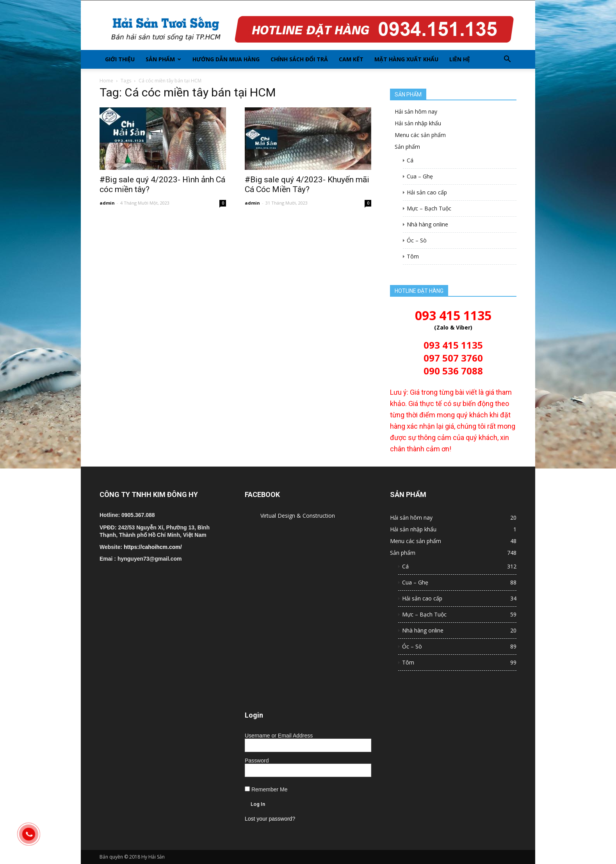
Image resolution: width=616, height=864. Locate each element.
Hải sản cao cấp (427, 192)
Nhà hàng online (427, 224)
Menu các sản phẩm (420, 135)
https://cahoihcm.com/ (153, 547)
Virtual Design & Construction (298, 516)
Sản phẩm (163, 59)
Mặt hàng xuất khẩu (406, 59)
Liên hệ (460, 59)
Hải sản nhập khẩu (418, 123)
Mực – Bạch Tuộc (429, 208)
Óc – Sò (417, 240)
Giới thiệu (120, 59)
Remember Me (266, 789)
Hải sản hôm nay (416, 111)
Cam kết (351, 59)
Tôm (413, 256)
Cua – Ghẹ (420, 176)
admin (107, 203)
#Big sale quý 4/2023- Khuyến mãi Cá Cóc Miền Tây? (307, 184)
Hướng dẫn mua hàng (226, 59)
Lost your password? (270, 819)
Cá (410, 160)
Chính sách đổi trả (299, 59)
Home (106, 81)
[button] (507, 59)
